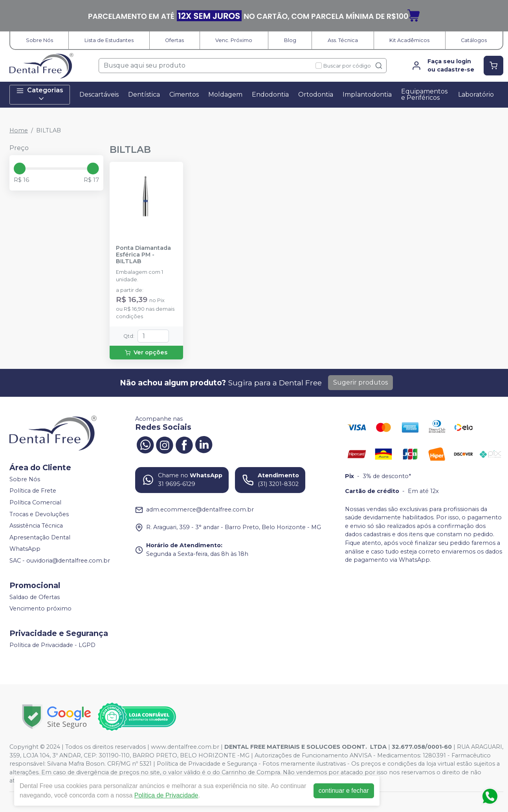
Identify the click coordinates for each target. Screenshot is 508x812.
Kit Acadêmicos (409, 40)
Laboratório (476, 94)
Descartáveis (99, 94)
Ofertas (174, 40)
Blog (290, 40)
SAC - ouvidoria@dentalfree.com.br (60, 561)
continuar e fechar (344, 791)
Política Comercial (35, 502)
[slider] (20, 169)
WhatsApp (25, 549)
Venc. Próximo (234, 40)
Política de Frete (33, 491)
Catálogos (474, 40)
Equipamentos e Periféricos (424, 94)
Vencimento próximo (40, 609)
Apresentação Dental (40, 537)
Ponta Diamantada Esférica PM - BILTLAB (143, 255)
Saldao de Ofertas (35, 597)
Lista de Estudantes (109, 40)
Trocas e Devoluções (39, 514)
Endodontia (270, 94)
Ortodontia (316, 94)
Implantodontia (367, 94)
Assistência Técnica (36, 526)
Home (19, 130)
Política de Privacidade (166, 795)
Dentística (144, 94)
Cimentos (184, 94)
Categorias (40, 94)
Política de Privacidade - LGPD (52, 645)
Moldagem (225, 94)
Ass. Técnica (343, 40)
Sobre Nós (39, 40)
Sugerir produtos (360, 382)
